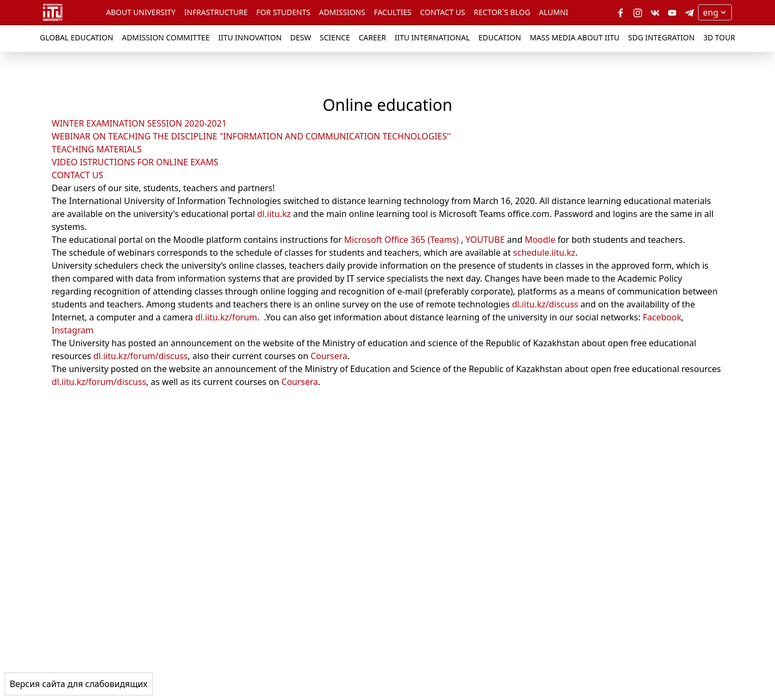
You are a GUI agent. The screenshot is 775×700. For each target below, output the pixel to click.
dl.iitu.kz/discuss (545, 304)
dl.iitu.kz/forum (226, 317)
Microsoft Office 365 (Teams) (401, 240)
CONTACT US (77, 175)
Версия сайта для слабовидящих (79, 684)
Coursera (329, 356)
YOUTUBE (485, 240)
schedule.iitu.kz (544, 253)
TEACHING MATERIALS (97, 149)
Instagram (73, 330)
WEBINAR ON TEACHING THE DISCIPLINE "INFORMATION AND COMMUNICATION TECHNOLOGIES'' (251, 136)
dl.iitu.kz (274, 214)
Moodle (540, 240)
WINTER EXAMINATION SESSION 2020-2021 (139, 123)
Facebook (662, 317)
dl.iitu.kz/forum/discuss (140, 356)
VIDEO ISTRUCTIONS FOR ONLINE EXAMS (135, 162)
